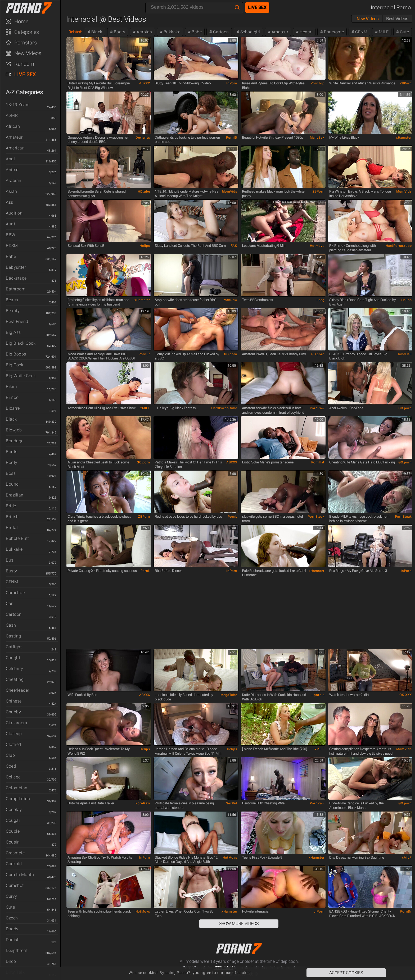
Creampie (15, 853)
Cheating (15, 679)
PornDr (144, 354)
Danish (13, 940)
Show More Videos (239, 924)
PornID (232, 138)
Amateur (14, 137)
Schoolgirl (250, 32)
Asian (12, 191)
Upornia (318, 695)
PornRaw (230, 300)
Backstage (16, 278)
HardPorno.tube (399, 246)
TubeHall (404, 354)
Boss (11, 473)
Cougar (13, 820)
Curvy (12, 896)
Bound (12, 484)
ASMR (12, 115)
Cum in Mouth (20, 875)
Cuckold (14, 864)
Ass (10, 202)
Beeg (321, 300)
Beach (12, 300)
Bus (10, 560)
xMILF (145, 408)
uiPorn (319, 911)
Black (11, 419)
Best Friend (17, 322)
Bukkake (14, 549)
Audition (14, 213)
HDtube (144, 192)
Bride (11, 506)
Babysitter (16, 267)
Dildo (11, 961)
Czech (12, 918)
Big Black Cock (21, 343)
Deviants (143, 138)
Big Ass (13, 332)
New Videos (28, 53)
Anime (12, 170)
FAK (234, 246)
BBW (11, 235)
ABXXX (145, 83)
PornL (232, 517)
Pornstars (26, 43)
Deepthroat (17, 951)
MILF (383, 32)
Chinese (14, 701)
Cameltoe (15, 593)
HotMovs (317, 246)
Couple (13, 831)
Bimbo (12, 397)
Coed (11, 766)
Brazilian (15, 495)
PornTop (318, 83)
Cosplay (14, 810)
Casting (13, 636)
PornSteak (316, 517)
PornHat (318, 462)
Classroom (17, 723)
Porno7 (33, 8)
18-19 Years (18, 105)
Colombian (17, 788)
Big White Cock (21, 376)
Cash (11, 625)
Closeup (14, 734)
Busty (12, 571)
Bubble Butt (17, 538)
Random (24, 64)
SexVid (232, 803)
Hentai (306, 32)
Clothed (13, 744)
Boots (12, 452)
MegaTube (229, 695)
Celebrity (15, 669)
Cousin (13, 842)
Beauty (13, 311)
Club (10, 755)
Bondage (15, 441)
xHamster (404, 138)
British (12, 517)
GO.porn (231, 354)
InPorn (232, 83)
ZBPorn (406, 83)
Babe (11, 256)
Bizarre (13, 408)
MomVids (229, 192)
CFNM (12, 582)
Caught (13, 658)
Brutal (12, 528)
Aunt (10, 224)
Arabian (14, 181)
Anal (10, 159)
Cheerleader (18, 690)
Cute (10, 907)
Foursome (333, 32)
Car (9, 603)
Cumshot (15, 885)
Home (21, 21)
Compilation (18, 799)
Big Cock (15, 365)
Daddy (12, 929)
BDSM (12, 246)
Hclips (145, 246)
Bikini (11, 387)
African (13, 126)
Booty (12, 462)
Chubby (13, 712)
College (13, 777)
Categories (27, 32)
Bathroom (16, 289)
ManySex (317, 138)
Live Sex (25, 74)
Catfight (14, 647)
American (15, 148)
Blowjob (14, 430)
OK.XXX (405, 695)
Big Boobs (16, 354)
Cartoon (14, 614)
